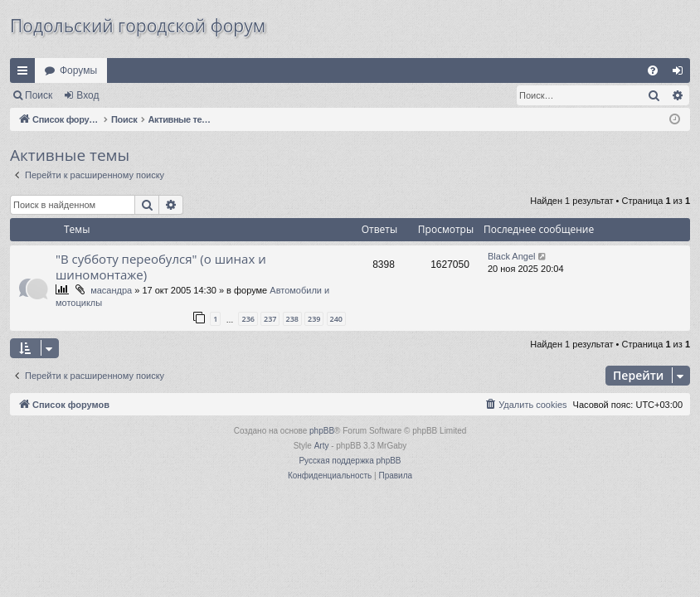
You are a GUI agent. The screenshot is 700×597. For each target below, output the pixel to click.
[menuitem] (653, 70)
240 (336, 319)
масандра (111, 290)
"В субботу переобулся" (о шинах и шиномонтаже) (161, 267)
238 (292, 319)
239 (314, 319)
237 (270, 319)
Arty (322, 446)
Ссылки (26, 74)
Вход (87, 95)
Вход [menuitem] (681, 74)
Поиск (39, 95)
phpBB (322, 431)
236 (248, 319)
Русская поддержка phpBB (350, 461)
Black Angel (511, 256)
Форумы (78, 70)
